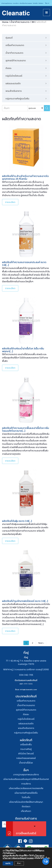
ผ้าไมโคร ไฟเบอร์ (26, 753)
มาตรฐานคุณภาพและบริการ (26, 774)
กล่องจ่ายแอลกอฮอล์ (26, 758)
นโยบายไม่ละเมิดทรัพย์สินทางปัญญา (26, 802)
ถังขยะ (26, 714)
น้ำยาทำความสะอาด (26, 705)
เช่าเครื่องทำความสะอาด (26, 3)
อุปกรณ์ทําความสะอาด (26, 710)
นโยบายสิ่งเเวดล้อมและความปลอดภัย (26, 788)
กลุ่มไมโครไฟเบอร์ (26, 719)
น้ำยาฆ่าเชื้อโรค (26, 763)
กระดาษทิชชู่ (26, 749)
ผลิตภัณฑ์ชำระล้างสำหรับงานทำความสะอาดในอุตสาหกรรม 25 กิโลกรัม (25, 177)
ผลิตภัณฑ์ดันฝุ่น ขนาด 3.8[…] (17, 521)
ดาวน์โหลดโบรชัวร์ (26, 833)
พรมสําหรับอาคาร (26, 728)
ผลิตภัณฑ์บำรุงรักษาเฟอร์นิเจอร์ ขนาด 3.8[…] (25, 601)
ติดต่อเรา (41, 3)
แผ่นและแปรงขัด (26, 723)
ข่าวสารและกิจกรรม (7, 3)
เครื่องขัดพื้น (26, 744)
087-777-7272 (26, 684)
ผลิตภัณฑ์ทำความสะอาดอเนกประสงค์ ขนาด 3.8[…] (24, 264)
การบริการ (16, 3)
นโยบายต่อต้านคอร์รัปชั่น (26, 793)
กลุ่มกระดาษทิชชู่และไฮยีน (26, 733)
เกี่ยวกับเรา (26, 811)
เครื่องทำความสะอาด (26, 701)
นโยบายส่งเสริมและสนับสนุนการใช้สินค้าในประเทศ (26, 779)
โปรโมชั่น (35, 3)
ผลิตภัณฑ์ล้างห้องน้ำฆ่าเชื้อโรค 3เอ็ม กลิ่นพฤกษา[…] (23, 350)
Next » (41, 643)
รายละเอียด (10, 202)
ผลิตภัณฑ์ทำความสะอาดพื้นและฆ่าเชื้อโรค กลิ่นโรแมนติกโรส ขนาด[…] (26, 429)
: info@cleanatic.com (28, 689)
